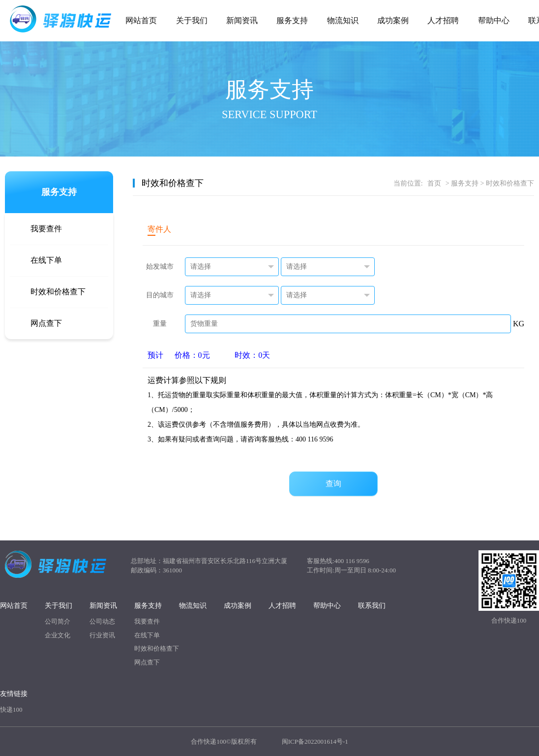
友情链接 (14, 694)
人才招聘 (443, 20)
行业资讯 (102, 635)
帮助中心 (494, 20)
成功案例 (393, 20)
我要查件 (46, 229)
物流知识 (343, 20)
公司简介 (58, 621)
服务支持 (292, 20)
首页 (434, 183)
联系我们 (372, 606)
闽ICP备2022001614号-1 (315, 741)
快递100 (11, 709)
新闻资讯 (242, 20)
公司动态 (102, 621)
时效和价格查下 (58, 292)
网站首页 (141, 20)
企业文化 (58, 635)
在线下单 (46, 260)
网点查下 (46, 323)
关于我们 (192, 20)
